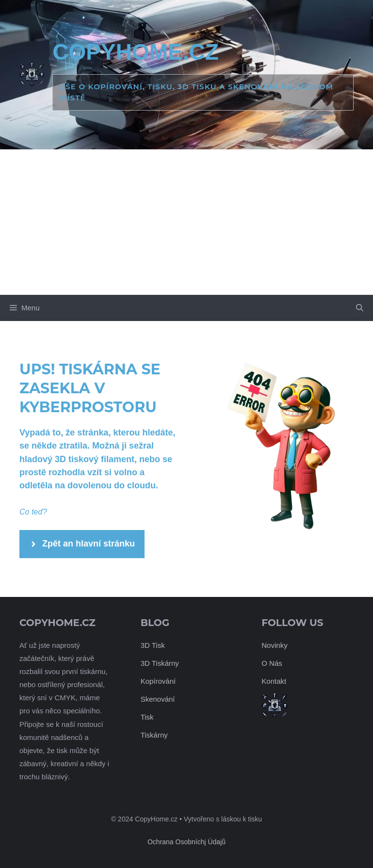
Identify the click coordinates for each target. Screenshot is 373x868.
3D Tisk (153, 645)
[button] (360, 308)
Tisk (147, 717)
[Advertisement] (186, 222)
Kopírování (158, 681)
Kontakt (274, 681)
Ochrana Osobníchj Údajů (186, 842)
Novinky (274, 645)
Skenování (158, 699)
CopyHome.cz (135, 52)
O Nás (272, 663)
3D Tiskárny (160, 663)
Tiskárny (154, 735)
